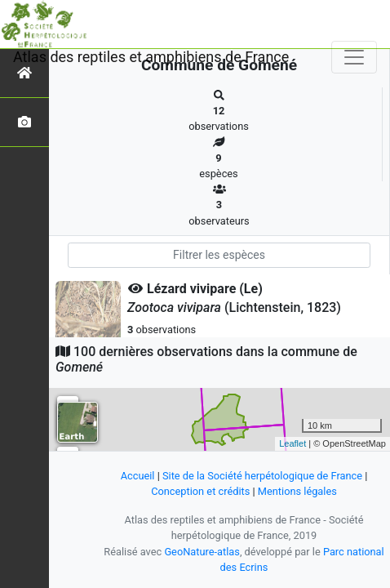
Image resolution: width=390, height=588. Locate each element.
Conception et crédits (200, 491)
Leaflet (292, 443)
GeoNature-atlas (202, 552)
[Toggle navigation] (354, 57)
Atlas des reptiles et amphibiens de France (151, 57)
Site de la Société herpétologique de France (262, 476)
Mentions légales (297, 491)
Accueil (138, 476)
